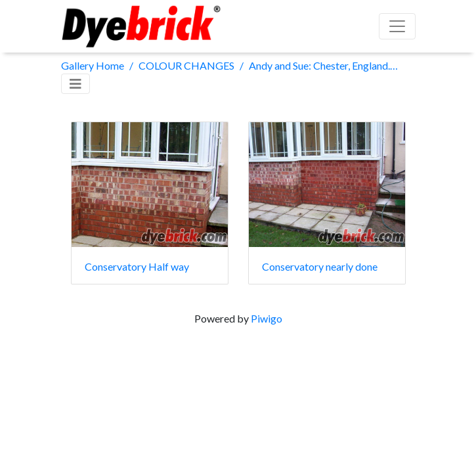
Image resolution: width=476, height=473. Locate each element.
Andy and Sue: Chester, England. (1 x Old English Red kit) (324, 65)
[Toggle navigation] (76, 84)
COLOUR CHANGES (186, 65)
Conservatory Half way (137, 266)
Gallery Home (93, 65)
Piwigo (267, 318)
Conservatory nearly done (320, 266)
